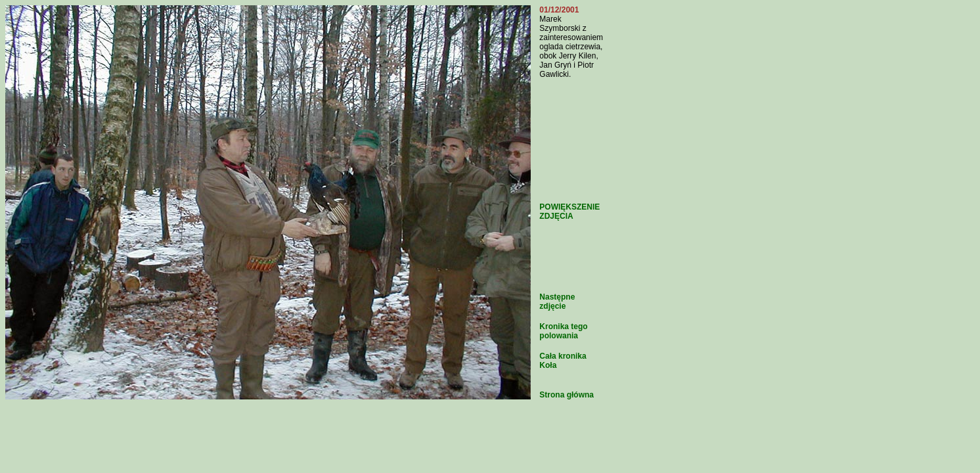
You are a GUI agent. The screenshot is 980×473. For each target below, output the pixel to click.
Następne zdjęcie (557, 302)
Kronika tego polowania (563, 331)
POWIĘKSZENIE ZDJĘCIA (569, 212)
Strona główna (567, 395)
